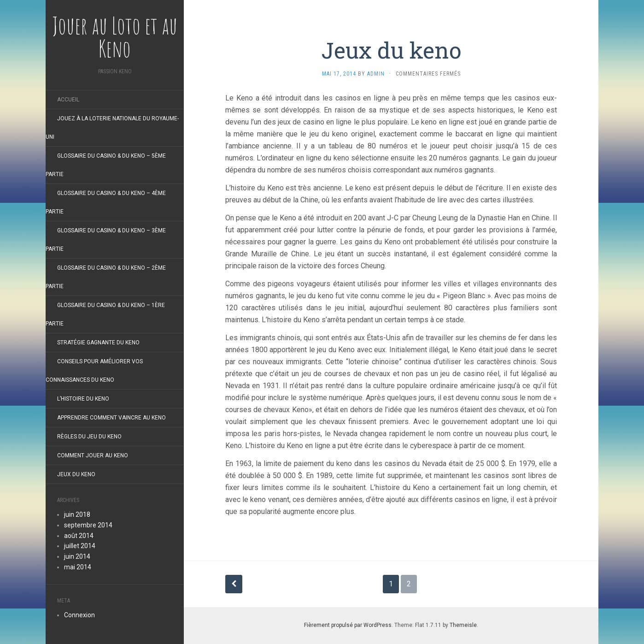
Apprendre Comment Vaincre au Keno (111, 418)
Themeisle (463, 625)
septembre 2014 (88, 525)
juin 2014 (77, 556)
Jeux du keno (76, 474)
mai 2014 (78, 567)
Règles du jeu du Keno (89, 437)
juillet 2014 (80, 546)
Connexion (79, 615)
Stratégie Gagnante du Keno (98, 343)
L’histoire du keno (83, 399)
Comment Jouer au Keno (93, 455)
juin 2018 (77, 514)
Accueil (68, 100)
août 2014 (79, 536)
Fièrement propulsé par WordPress (348, 625)
